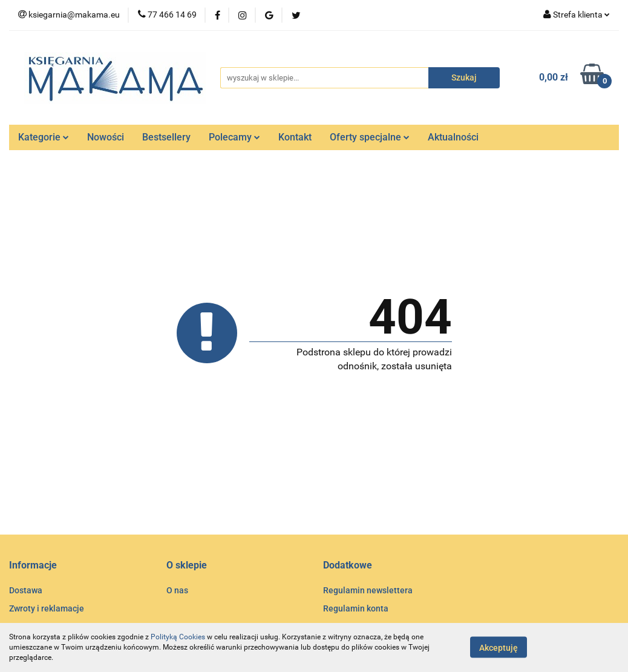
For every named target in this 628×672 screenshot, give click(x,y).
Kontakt (295, 137)
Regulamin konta (356, 608)
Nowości (106, 137)
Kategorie (44, 137)
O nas (177, 590)
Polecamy (234, 137)
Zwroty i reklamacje (47, 608)
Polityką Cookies (178, 637)
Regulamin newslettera (368, 590)
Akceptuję (499, 648)
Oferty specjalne (370, 137)
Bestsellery (166, 137)
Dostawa (26, 590)
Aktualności (453, 137)
